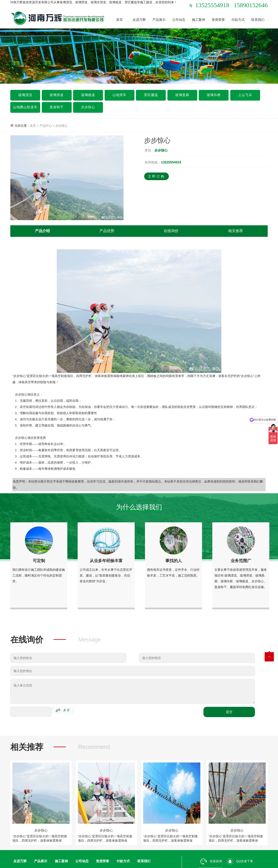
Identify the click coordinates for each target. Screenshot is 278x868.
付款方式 (238, 20)
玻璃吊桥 (214, 95)
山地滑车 (119, 95)
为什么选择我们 (139, 507)
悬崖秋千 (57, 107)
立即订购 (157, 176)
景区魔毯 (151, 95)
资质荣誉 (218, 20)
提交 (229, 712)
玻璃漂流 (25, 95)
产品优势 (107, 231)
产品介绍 (42, 231)
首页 (119, 20)
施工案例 (199, 20)
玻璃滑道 (57, 95)
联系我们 (258, 20)
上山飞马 (245, 95)
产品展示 (159, 20)
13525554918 (171, 162)
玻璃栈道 (88, 95)
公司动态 (179, 20)
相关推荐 (236, 231)
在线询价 (171, 231)
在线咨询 (211, 861)
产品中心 (46, 126)
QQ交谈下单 (240, 861)
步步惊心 (88, 107)
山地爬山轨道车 (25, 107)
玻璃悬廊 (182, 95)
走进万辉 (139, 20)
